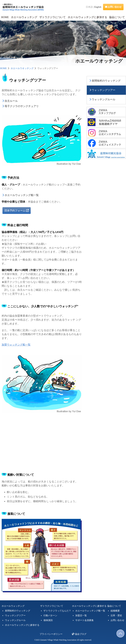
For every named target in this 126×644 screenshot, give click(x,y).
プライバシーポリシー (51, 634)
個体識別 (48, 620)
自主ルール (11, 101)
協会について (117, 17)
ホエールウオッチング (22, 68)
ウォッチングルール (104, 99)
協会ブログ (79, 634)
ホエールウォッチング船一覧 (22, 195)
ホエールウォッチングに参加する (87, 17)
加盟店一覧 (81, 616)
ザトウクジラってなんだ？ (57, 611)
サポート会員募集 (84, 620)
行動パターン (50, 616)
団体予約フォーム (17, 211)
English (98, 7)
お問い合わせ (113, 7)
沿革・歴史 (116, 616)
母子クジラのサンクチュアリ (22, 106)
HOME (5, 17)
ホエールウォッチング (24, 17)
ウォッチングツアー (104, 90)
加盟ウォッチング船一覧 (16, 345)
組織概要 (115, 611)
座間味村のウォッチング (106, 81)
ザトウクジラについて (52, 17)
